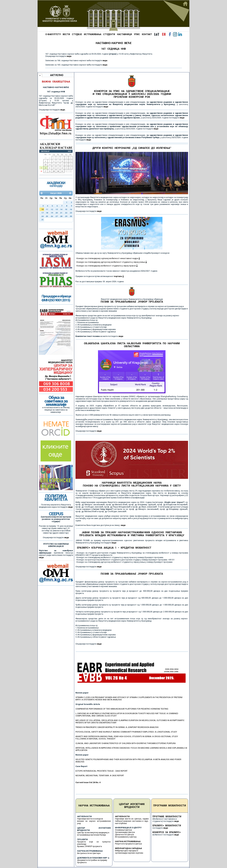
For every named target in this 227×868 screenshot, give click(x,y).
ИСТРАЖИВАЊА (93, 34)
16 (71, 209)
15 (66, 209)
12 (52, 209)
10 (42, 209)
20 (57, 213)
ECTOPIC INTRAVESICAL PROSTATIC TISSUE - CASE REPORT (101, 771)
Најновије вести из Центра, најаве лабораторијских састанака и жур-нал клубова (132, 821)
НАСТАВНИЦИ (124, 34)
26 (52, 216)
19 (52, 213)
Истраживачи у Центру (126, 837)
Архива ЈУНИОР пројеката (89, 846)
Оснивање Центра (123, 830)
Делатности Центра (124, 835)
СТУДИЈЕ (77, 34)
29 (66, 216)
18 (47, 213)
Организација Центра (125, 832)
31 (42, 220)
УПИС (137, 34)
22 (66, 213)
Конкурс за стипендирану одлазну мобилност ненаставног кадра (108, 258)
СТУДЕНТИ (109, 34)
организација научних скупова (129, 853)
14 (61, 209)
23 (71, 213)
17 (42, 213)
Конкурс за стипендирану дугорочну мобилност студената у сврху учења (112, 262)
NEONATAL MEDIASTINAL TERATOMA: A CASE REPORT (100, 775)
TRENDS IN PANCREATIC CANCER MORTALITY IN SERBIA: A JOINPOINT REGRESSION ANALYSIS (117, 727)
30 (71, 216)
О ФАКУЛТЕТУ (53, 34)
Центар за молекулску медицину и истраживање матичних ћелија (93, 834)
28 (61, 216)
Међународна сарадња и (127, 851)
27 (57, 216)
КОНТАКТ (147, 34)
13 (57, 209)
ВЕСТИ (66, 34)
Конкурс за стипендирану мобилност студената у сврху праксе (107, 266)
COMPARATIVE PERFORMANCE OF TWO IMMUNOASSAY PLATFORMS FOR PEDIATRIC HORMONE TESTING (122, 709)
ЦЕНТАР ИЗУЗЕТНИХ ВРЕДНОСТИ (132, 806)
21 (61, 213)
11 (47, 209)
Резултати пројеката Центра (128, 844)
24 (42, 216)
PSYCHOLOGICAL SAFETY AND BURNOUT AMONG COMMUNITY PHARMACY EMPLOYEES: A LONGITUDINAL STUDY (126, 732)
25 (47, 216)
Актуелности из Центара (89, 853)
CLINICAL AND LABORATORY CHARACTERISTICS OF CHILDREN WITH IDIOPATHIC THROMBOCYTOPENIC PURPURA (126, 743)
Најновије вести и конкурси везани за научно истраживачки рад (94, 821)
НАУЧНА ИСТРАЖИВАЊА (94, 806)
